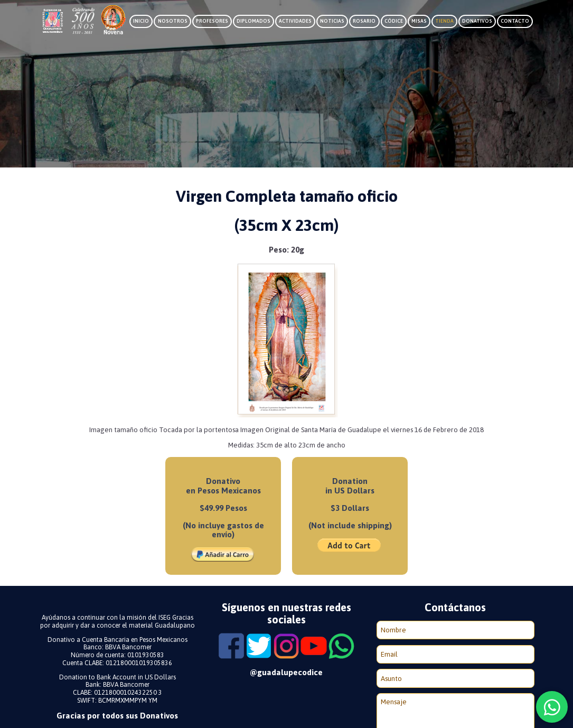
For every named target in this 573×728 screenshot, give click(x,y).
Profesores (212, 21)
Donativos (477, 21)
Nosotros (173, 21)
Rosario (364, 21)
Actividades (295, 21)
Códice (394, 21)
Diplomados (253, 21)
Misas (419, 21)
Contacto (515, 21)
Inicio (141, 21)
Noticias (332, 21)
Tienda (444, 21)
